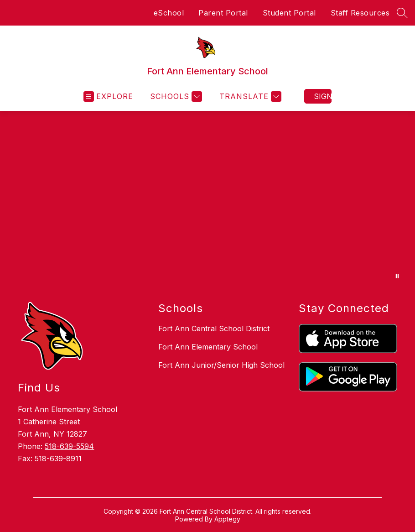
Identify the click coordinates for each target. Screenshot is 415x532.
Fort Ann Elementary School (208, 347)
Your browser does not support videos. (207, 200)
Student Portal (289, 13)
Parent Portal (223, 13)
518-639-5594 (69, 446)
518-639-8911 (58, 459)
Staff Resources (360, 13)
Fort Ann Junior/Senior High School (221, 365)
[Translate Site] (249, 96)
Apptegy (227, 519)
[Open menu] (108, 96)
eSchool (169, 13)
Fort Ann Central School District (214, 329)
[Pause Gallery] (397, 276)
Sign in (323, 96)
